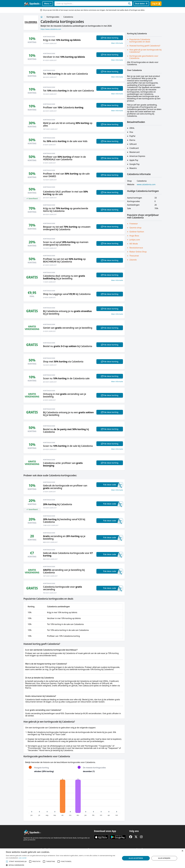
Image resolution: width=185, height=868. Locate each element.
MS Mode (134, 244)
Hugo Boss (134, 236)
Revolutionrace (136, 248)
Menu (48, 4)
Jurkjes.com (135, 240)
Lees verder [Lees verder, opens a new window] (23, 858)
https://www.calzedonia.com (51, 29)
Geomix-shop (135, 228)
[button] (62, 865)
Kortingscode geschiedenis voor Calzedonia (144, 57)
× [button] (182, 851)
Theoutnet (134, 256)
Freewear (134, 224)
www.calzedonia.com (146, 184)
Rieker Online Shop (138, 252)
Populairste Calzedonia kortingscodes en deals (140, 41)
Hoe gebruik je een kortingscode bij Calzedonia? (145, 51)
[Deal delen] (141, 4)
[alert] (92, 858)
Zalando (133, 260)
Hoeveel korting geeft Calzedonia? (145, 46)
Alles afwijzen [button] (164, 858)
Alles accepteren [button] (136, 858)
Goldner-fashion (137, 232)
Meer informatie (117, 43)
